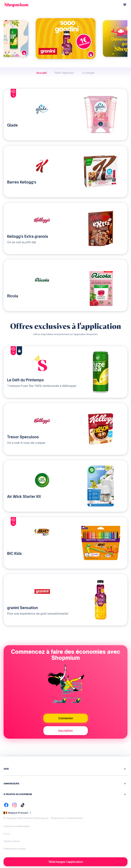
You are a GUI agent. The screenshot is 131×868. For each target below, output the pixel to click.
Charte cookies (12, 841)
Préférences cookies (15, 849)
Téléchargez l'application (66, 862)
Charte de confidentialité (17, 826)
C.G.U (7, 834)
